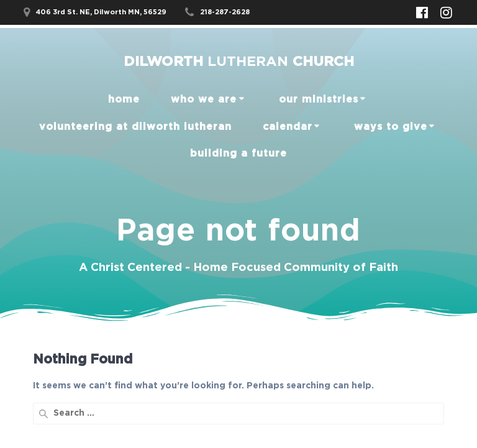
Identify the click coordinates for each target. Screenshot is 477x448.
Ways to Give (391, 127)
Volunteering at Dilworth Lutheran (135, 127)
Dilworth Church (239, 62)
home (124, 99)
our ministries (319, 99)
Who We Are (204, 99)
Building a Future (238, 153)
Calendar (288, 127)
